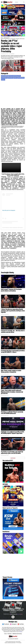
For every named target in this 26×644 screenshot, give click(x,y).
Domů (2, 38)
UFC (9, 38)
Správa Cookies (18, 642)
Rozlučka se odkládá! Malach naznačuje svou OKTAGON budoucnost (12, 413)
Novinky (5, 38)
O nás (5, 634)
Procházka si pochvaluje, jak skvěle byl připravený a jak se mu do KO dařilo (12, 453)
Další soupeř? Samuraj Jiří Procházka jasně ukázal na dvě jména (11, 290)
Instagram (13, 624)
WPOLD (13, 54)
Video (7, 38)
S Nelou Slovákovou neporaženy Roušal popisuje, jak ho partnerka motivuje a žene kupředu (13, 311)
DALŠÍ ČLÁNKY (13, 459)
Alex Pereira (11, 78)
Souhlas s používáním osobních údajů (10, 643)
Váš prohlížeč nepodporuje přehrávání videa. (11, 168)
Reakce (15, 78)
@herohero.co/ (16, 614)
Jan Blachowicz (4, 78)
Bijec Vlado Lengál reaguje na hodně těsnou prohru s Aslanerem (11, 372)
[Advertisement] (13, 95)
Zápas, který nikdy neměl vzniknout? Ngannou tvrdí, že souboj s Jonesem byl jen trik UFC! (12, 393)
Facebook (6, 624)
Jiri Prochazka (15, 76)
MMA (7, 76)
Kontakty (21, 632)
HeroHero (9, 634)
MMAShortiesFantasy (17, 634)
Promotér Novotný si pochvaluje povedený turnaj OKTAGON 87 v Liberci (13, 352)
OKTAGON (7, 307)
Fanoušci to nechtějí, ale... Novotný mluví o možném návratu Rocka (13, 332)
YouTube (21, 624)
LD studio (20, 643)
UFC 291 (3, 80)
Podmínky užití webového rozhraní (11, 642)
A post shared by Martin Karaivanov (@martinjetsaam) (14, 228)
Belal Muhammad (21, 78)
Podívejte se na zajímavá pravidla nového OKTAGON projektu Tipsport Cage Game (13, 433)
